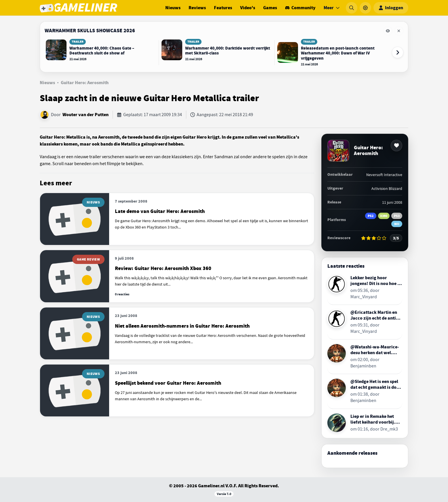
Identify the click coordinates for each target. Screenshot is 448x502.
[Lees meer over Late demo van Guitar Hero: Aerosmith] (177, 219)
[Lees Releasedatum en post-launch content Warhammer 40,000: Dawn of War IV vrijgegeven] (332, 53)
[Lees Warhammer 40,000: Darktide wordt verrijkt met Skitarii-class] (217, 50)
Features (223, 8)
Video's (248, 8)
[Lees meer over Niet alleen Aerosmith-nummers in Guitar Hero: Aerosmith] (177, 333)
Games (270, 8)
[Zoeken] (352, 8)
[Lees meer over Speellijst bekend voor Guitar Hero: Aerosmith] (177, 390)
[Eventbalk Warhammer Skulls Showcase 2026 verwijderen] (399, 31)
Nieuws (173, 8)
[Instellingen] (365, 8)
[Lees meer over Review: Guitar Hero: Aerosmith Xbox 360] (177, 276)
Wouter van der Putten (86, 115)
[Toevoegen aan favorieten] (396, 146)
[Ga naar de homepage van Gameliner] (78, 8)
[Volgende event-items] (398, 52)
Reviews (197, 8)
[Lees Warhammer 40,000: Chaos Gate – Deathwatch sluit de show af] (101, 50)
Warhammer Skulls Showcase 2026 (90, 31)
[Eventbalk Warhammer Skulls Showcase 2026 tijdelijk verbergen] (388, 31)
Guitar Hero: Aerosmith (85, 83)
